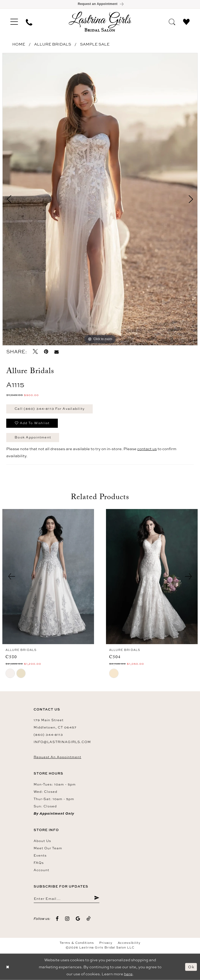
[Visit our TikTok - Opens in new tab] (89, 919)
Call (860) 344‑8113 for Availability (50, 409)
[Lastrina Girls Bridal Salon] (100, 21)
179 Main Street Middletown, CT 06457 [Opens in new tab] (55, 724)
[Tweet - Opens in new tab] (35, 352)
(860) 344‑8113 (48, 734)
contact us (147, 449)
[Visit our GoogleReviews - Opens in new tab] (78, 919)
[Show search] (172, 21)
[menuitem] (14, 22)
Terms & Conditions (77, 943)
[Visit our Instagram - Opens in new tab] (67, 919)
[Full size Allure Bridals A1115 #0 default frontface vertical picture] (100, 199)
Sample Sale (95, 44)
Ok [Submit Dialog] (191, 967)
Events (40, 855)
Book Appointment (33, 437)
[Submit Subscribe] (97, 898)
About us (42, 841)
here (128, 974)
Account (41, 870)
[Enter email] (67, 898)
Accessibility (129, 943)
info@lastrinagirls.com (62, 742)
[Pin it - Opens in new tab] (46, 352)
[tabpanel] (100, 199)
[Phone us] (29, 22)
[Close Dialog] (8, 967)
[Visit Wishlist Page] (186, 21)
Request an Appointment (57, 757)
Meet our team (48, 848)
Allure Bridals (53, 44)
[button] (14, 22)
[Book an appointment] (100, 4)
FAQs (39, 863)
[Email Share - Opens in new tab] (57, 352)
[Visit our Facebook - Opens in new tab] (57, 919)
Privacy (106, 943)
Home (19, 44)
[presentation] (48, 577)
